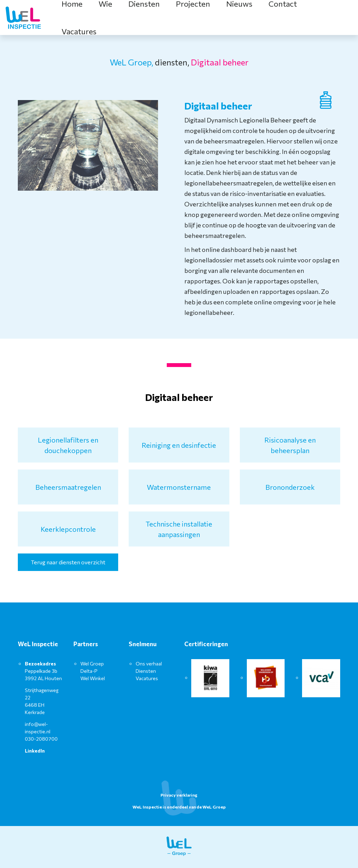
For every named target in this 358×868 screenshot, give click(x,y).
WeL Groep (214, 807)
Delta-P (89, 671)
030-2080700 (41, 739)
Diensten (146, 671)
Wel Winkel (93, 678)
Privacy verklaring (179, 795)
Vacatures (79, 31)
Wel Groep (92, 664)
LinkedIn (35, 751)
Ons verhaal (149, 664)
